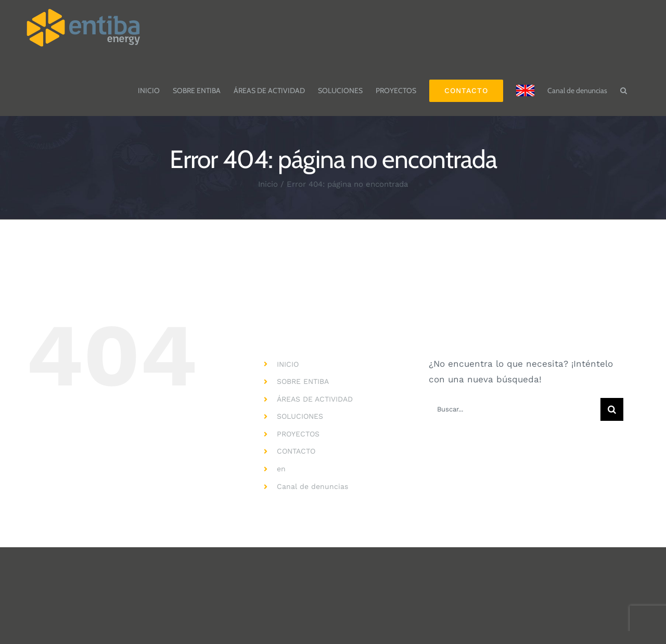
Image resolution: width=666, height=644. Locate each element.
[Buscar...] (514, 409)
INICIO (288, 364)
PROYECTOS (298, 434)
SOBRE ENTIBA (303, 381)
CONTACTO (296, 451)
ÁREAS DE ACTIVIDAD (315, 399)
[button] (624, 85)
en (281, 469)
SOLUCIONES (300, 416)
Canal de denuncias (312, 486)
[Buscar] (612, 409)
